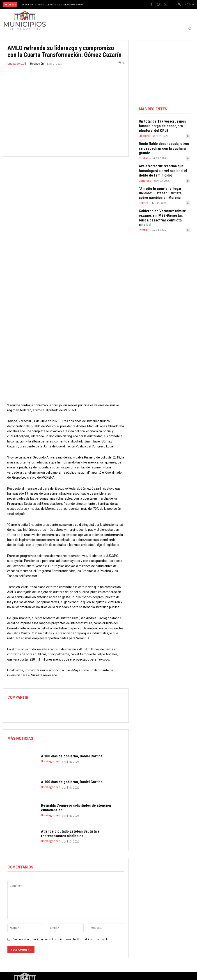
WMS (61, 975)
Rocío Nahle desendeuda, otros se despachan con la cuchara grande (163, 144)
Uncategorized (17, 64)
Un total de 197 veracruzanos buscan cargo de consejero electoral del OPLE (160, 125)
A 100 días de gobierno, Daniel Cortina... (73, 736)
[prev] (102, 4)
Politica (143, 193)
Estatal (143, 151)
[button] (190, 28)
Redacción (37, 64)
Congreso (145, 172)
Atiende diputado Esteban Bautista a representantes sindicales (70, 814)
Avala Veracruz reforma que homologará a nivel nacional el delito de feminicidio (160, 163)
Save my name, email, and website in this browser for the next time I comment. (60, 919)
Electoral (144, 134)
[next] (109, 4)
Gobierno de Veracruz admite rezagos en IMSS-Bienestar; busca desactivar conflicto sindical (164, 205)
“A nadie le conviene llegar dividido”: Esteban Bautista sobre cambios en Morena (162, 184)
